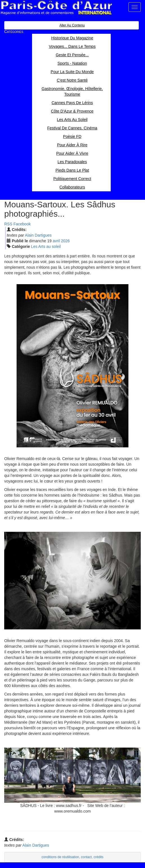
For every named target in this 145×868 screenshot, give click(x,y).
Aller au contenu (72, 25)
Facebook (22, 224)
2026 (65, 241)
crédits (98, 857)
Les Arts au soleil (46, 246)
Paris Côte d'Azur (56, 8)
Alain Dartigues (38, 235)
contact (86, 857)
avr (56, 241)
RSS (8, 224)
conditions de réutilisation (60, 857)
